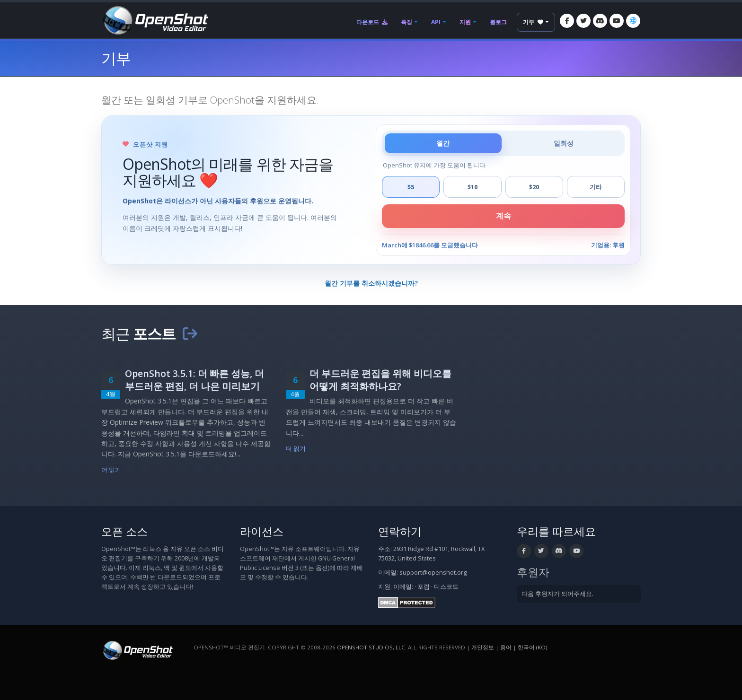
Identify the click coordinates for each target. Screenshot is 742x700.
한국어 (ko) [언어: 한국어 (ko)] (532, 647)
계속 (503, 216)
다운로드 (372, 22)
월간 (443, 143)
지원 (465, 22)
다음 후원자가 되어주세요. (557, 594)
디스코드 (446, 587)
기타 (596, 187)
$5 (411, 187)
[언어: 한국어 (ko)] (633, 21)
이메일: (403, 587)
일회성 (564, 143)
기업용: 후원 (608, 245)
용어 (506, 647)
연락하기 (400, 531)
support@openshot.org (433, 573)
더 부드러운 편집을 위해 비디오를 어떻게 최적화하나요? (380, 380)
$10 (473, 187)
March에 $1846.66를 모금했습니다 (430, 245)
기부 (533, 22)
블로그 (498, 22)
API (436, 22)
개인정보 (483, 647)
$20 (534, 187)
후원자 (533, 572)
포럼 (424, 587)
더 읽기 (111, 470)
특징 (406, 22)
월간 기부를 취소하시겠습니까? (371, 283)
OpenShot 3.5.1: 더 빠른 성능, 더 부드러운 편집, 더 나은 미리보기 (194, 380)
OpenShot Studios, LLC (371, 647)
